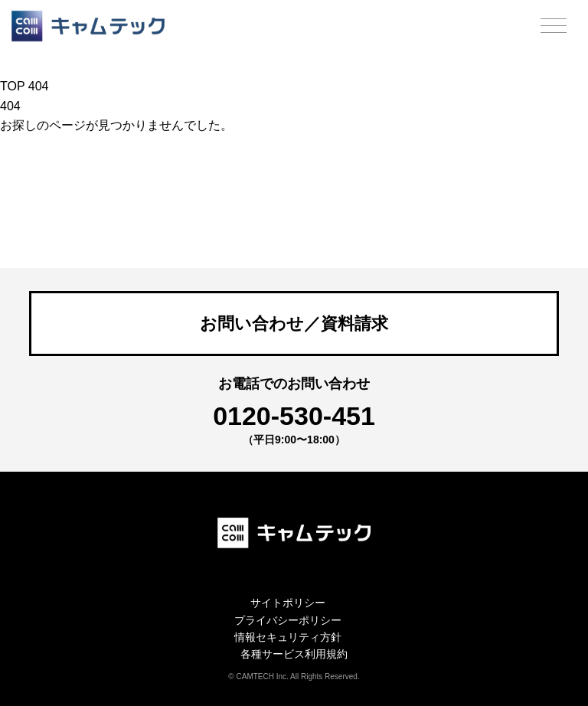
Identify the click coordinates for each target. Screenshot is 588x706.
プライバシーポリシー (288, 620)
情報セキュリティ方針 (288, 637)
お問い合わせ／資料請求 (294, 324)
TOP (12, 86)
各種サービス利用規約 (294, 654)
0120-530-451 (294, 416)
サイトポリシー (288, 603)
